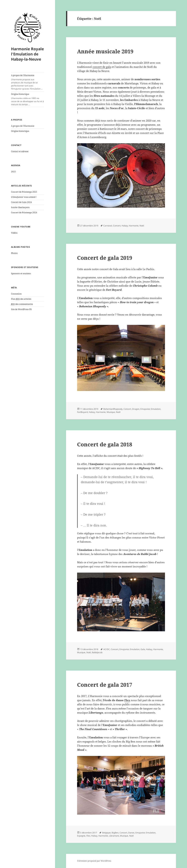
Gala (143, 649)
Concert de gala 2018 (105, 444)
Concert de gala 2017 (105, 685)
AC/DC (107, 649)
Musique (111, 412)
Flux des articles (21, 299)
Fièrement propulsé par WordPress (94, 861)
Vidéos (14, 233)
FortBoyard (82, 412)
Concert (117, 226)
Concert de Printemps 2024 (24, 213)
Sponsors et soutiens (21, 273)
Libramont (114, 836)
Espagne (81, 836)
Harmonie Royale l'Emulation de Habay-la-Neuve (27, 54)
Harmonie (134, 226)
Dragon (136, 409)
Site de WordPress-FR (21, 309)
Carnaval (108, 226)
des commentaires (22, 304)
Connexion (16, 294)
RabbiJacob (97, 652)
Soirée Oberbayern (20, 207)
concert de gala (102, 67)
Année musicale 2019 (105, 51)
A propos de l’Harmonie (28, 82)
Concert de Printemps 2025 (24, 192)
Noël (142, 226)
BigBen (115, 833)
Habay (125, 226)
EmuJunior (145, 409)
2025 (13, 172)
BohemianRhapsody (113, 409)
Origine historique (28, 99)
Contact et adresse (20, 151)
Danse (131, 833)
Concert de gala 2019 (105, 258)
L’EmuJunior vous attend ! (24, 197)
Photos (14, 253)
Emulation (156, 409)
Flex (88, 836)
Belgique (106, 833)
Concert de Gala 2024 (21, 202)
